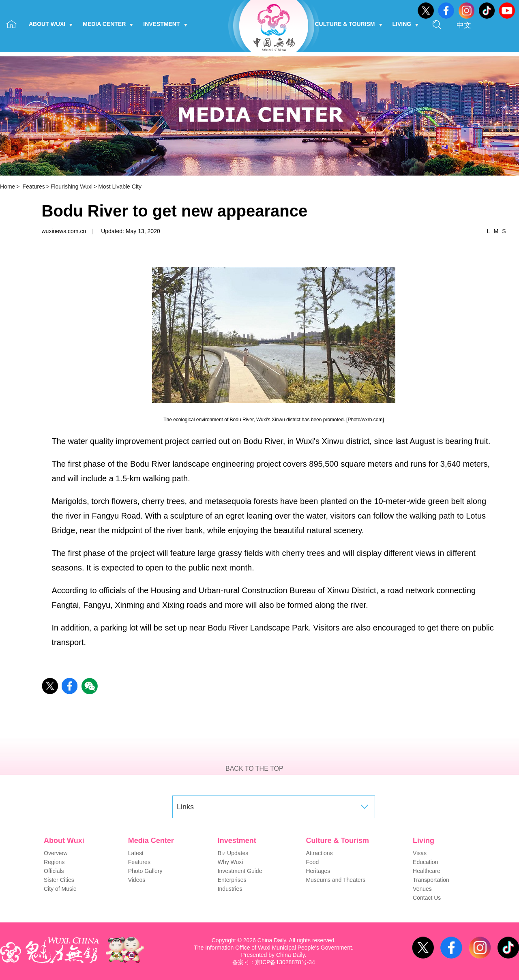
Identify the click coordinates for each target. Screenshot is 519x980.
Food (312, 862)
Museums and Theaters (336, 880)
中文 (464, 25)
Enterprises (232, 880)
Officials (54, 871)
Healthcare (427, 871)
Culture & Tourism (349, 24)
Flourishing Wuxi (72, 187)
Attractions (319, 853)
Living (406, 24)
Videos (137, 880)
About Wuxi (51, 24)
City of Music (60, 889)
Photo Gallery (145, 871)
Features (33, 187)
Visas (420, 853)
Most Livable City (120, 187)
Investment (165, 24)
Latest (136, 853)
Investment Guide (240, 871)
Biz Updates (233, 853)
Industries (230, 889)
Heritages (318, 871)
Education (425, 862)
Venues (422, 889)
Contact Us (427, 898)
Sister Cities (59, 880)
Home (8, 187)
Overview (56, 853)
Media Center (108, 24)
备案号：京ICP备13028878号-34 (274, 962)
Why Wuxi (231, 862)
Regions (54, 862)
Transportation (431, 880)
